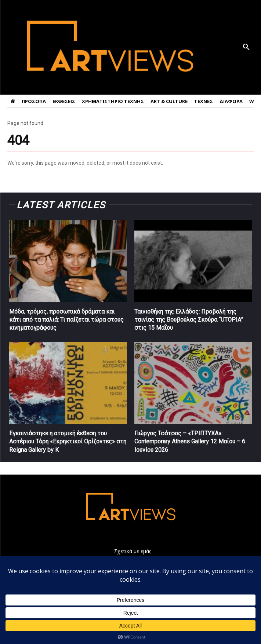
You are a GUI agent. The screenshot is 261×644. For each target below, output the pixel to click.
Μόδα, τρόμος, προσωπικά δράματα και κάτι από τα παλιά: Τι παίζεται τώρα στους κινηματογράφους (66, 320)
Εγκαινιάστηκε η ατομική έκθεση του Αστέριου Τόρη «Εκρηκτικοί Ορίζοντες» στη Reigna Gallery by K (68, 442)
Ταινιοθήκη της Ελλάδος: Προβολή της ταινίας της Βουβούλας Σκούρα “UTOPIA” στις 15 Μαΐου (189, 320)
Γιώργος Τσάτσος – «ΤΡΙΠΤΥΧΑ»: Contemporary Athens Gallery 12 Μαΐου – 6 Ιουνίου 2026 (190, 442)
